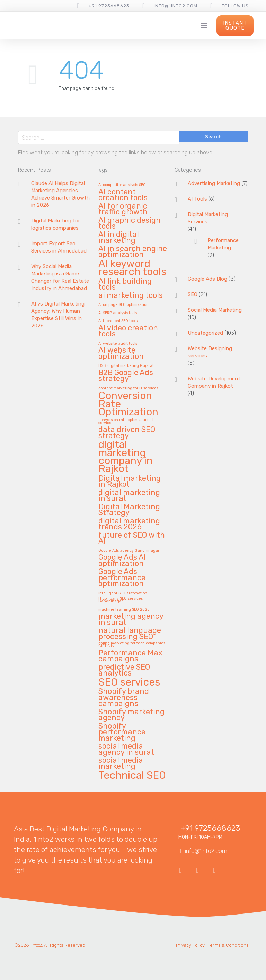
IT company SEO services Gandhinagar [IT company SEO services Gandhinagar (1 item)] (121, 600)
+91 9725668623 (109, 6)
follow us (235, 6)
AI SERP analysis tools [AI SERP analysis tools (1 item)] (118, 313)
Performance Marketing (223, 244)
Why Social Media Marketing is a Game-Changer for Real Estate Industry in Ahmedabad (60, 277)
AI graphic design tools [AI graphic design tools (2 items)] (130, 223)
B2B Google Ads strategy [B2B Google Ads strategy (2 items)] (126, 376)
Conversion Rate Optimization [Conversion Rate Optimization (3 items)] (128, 404)
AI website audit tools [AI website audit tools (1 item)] (118, 344)
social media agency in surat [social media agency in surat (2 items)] (126, 749)
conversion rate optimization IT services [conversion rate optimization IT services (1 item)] (126, 421)
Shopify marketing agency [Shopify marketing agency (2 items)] (131, 715)
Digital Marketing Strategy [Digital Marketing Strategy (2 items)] (129, 510)
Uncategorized (205, 333)
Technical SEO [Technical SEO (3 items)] (132, 776)
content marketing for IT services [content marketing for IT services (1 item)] (128, 388)
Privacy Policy (190, 945)
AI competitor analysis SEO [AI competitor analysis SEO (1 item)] (122, 185)
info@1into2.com (176, 6)
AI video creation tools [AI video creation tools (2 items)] (128, 331)
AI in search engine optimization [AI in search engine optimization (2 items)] (133, 252)
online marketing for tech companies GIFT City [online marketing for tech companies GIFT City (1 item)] (132, 645)
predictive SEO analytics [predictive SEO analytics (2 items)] (124, 670)
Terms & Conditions (228, 945)
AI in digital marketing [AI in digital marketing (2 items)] (119, 238)
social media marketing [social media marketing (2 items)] (121, 763)
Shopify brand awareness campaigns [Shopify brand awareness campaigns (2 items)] (124, 698)
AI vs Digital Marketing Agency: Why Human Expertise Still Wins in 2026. (58, 315)
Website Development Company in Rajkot (214, 382)
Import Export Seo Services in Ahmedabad (59, 247)
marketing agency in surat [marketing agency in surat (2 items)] (131, 619)
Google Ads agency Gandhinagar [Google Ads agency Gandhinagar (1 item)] (129, 551)
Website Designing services (210, 352)
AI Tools (197, 199)
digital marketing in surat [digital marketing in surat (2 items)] (129, 496)
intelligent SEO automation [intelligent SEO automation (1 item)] (123, 593)
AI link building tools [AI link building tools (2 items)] (125, 284)
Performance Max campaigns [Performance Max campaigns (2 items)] (130, 656)
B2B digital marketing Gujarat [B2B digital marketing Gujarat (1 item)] (126, 366)
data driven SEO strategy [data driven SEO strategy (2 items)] (127, 433)
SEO (193, 294)
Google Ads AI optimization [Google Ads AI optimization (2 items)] (122, 560)
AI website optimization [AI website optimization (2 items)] (121, 353)
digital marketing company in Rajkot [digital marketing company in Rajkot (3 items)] (126, 457)
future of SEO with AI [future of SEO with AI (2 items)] (132, 538)
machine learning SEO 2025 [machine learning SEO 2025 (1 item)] (124, 610)
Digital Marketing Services (208, 218)
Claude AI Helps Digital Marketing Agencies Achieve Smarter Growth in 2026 (60, 194)
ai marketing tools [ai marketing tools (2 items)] (131, 296)
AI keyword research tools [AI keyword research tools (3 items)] (132, 268)
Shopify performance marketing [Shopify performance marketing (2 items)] (122, 732)
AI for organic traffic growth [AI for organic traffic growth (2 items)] (123, 209)
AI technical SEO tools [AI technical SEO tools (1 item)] (118, 321)
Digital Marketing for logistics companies (56, 224)
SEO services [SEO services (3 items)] (129, 683)
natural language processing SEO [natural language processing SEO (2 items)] (130, 634)
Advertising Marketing (214, 183)
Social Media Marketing (215, 310)
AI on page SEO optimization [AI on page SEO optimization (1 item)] (123, 305)
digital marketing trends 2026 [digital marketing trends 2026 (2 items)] (129, 524)
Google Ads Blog (207, 279)
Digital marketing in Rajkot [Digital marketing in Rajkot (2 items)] (130, 482)
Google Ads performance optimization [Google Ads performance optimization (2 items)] (122, 578)
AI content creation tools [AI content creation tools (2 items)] (123, 195)
